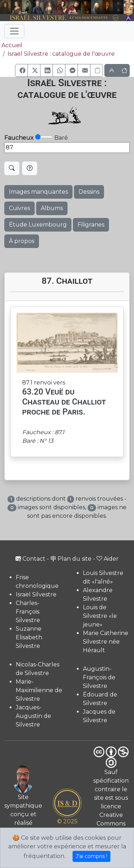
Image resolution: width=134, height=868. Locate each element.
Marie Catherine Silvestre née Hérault (106, 642)
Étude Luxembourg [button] (38, 225)
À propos (22, 241)
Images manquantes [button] (38, 192)
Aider (108, 559)
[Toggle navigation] (14, 31)
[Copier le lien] (96, 70)
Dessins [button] (89, 192)
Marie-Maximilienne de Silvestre (39, 690)
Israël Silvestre (36, 594)
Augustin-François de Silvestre (99, 677)
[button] (21, 70)
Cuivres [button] (19, 208)
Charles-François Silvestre (28, 612)
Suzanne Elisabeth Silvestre (29, 637)
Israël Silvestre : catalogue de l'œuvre (61, 54)
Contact (30, 559)
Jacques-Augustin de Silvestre (33, 716)
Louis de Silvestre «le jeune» (100, 616)
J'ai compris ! (91, 856)
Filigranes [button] (91, 225)
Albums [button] (52, 208)
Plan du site (71, 559)
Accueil (11, 45)
